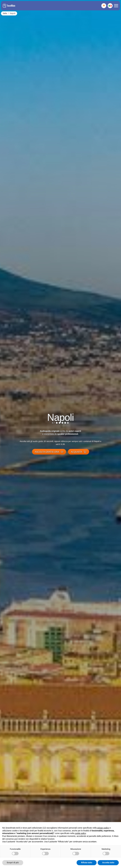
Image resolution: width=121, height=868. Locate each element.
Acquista (79, 452)
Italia (5, 13)
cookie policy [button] (80, 833)
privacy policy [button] (103, 828)
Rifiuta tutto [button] (87, 863)
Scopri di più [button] (13, 863)
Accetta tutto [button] (108, 863)
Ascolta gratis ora (49, 452)
